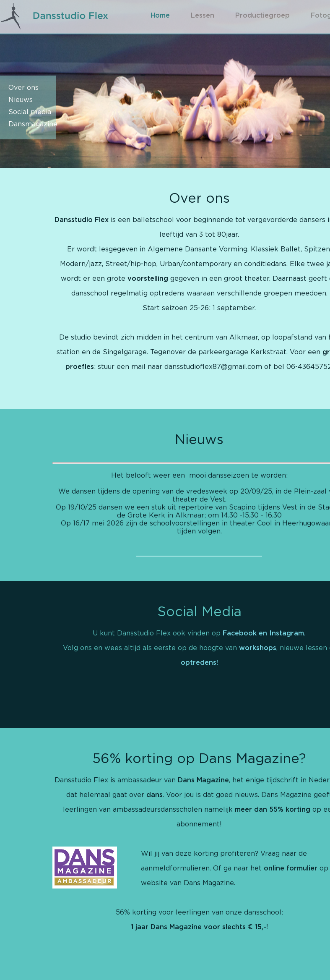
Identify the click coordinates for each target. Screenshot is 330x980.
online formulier (291, 868)
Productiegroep (262, 16)
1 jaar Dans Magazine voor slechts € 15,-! (199, 927)
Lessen (203, 16)
